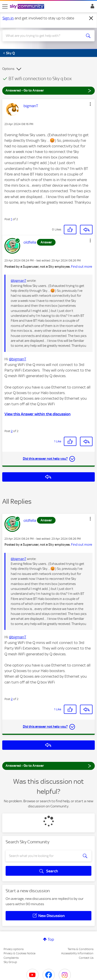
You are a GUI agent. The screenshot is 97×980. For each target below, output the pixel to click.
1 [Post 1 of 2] (12, 219)
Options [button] (8, 69)
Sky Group (10, 962)
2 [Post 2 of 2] (12, 431)
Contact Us (86, 958)
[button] (90, 104)
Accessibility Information (77, 953)
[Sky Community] (28, 7)
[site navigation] (5, 6)
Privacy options (14, 949)
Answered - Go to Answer (48, 90)
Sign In (92, 7)
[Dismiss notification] (91, 18)
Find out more (82, 267)
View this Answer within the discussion (38, 414)
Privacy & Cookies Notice (19, 953)
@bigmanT (18, 281)
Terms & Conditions (81, 949)
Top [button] (51, 939)
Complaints (11, 958)
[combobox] (44, 36)
